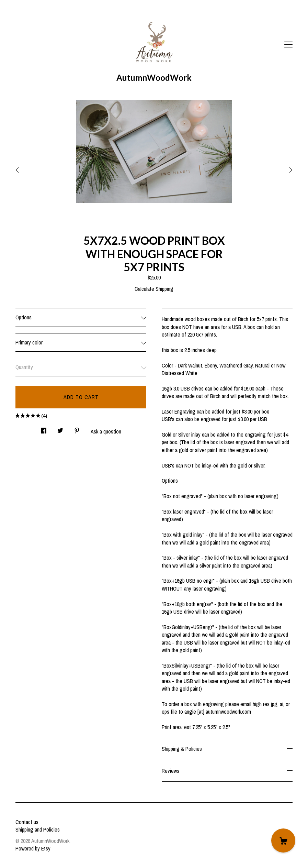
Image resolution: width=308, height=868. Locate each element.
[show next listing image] (275, 168)
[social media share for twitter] (60, 428)
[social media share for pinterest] (77, 428)
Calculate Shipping (154, 289)
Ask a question (106, 431)
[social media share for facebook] (44, 428)
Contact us (27, 822)
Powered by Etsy (33, 848)
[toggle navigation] (288, 45)
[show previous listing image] (33, 168)
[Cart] (283, 840)
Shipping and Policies (38, 829)
